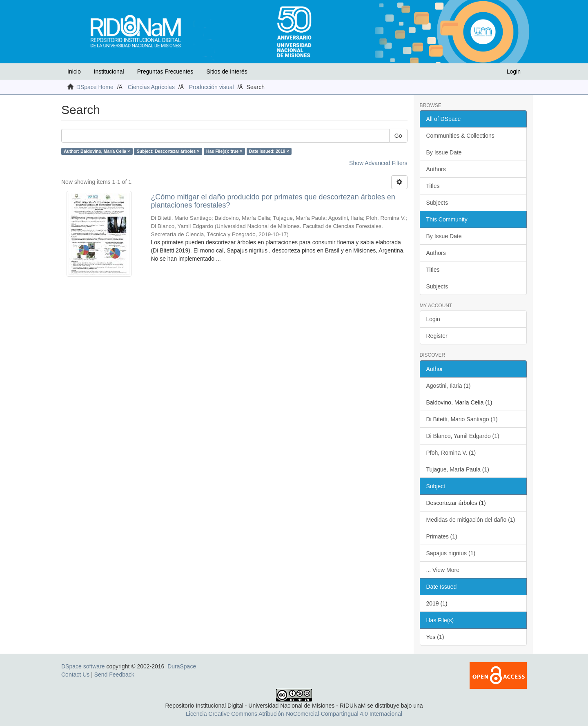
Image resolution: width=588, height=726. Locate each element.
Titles (433, 186)
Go (398, 136)
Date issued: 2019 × (269, 151)
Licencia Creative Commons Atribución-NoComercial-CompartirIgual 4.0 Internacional (294, 714)
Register (437, 336)
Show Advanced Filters (378, 163)
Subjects (437, 203)
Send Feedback (114, 675)
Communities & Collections (460, 136)
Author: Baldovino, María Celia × (97, 151)
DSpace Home (95, 87)
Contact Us (75, 675)
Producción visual (212, 87)
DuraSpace (182, 666)
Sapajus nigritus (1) (451, 553)
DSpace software (83, 666)
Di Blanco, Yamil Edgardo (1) (463, 436)
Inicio (74, 71)
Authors (436, 169)
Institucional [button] (109, 71)
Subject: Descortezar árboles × (168, 151)
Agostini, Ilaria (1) (449, 386)
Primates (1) (442, 536)
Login (433, 319)
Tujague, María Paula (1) (458, 469)
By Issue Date (444, 152)
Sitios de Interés (227, 71)
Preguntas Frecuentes (165, 71)
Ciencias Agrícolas (151, 87)
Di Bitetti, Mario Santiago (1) (462, 419)
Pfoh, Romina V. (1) (451, 453)
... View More (443, 570)
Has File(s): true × (224, 151)
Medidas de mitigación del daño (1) (471, 520)
